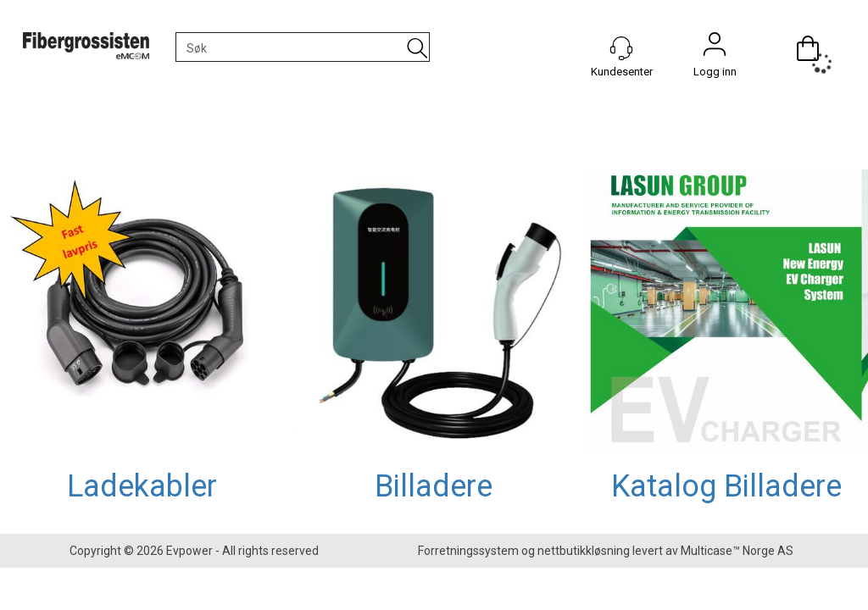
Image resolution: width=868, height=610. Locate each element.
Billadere (434, 486)
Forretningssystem (468, 551)
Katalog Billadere (726, 486)
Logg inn (715, 48)
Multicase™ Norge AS (737, 551)
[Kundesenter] (621, 48)
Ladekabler (142, 486)
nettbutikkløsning (584, 551)
